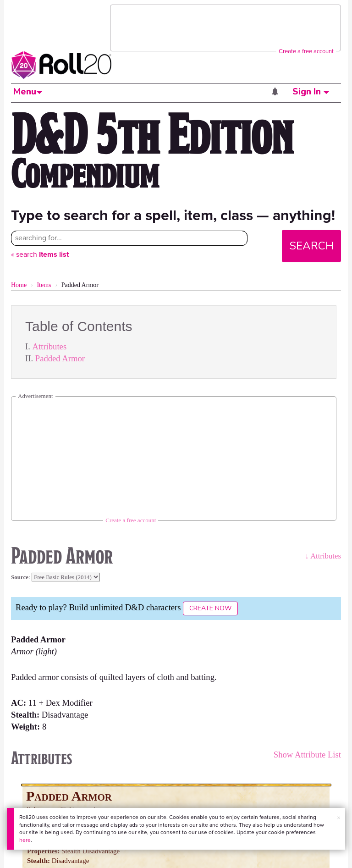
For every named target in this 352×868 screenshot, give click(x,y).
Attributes (50, 346)
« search (40, 254)
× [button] (339, 818)
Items (44, 285)
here (25, 840)
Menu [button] (28, 92)
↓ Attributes (323, 556)
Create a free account (306, 51)
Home (19, 285)
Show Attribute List (307, 755)
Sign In (311, 92)
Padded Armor (60, 358)
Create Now (210, 608)
